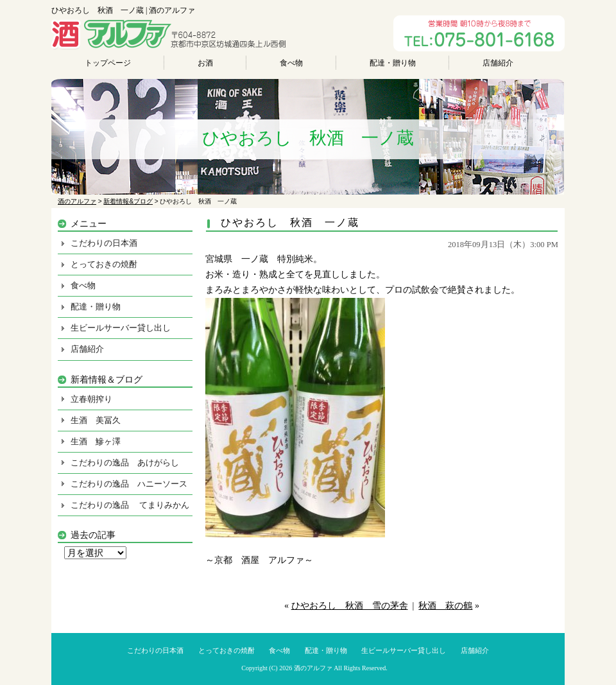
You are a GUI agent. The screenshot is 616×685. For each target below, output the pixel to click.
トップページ (108, 63)
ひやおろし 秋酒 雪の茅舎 (350, 606)
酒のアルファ (313, 668)
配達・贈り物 (393, 63)
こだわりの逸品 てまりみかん (130, 505)
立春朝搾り (91, 399)
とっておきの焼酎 (104, 264)
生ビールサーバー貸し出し (121, 328)
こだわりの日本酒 (104, 243)
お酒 (205, 63)
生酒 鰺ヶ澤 (96, 441)
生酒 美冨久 (96, 420)
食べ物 (291, 63)
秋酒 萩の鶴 (445, 606)
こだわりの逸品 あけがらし (125, 463)
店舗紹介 (498, 63)
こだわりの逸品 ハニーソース (129, 484)
